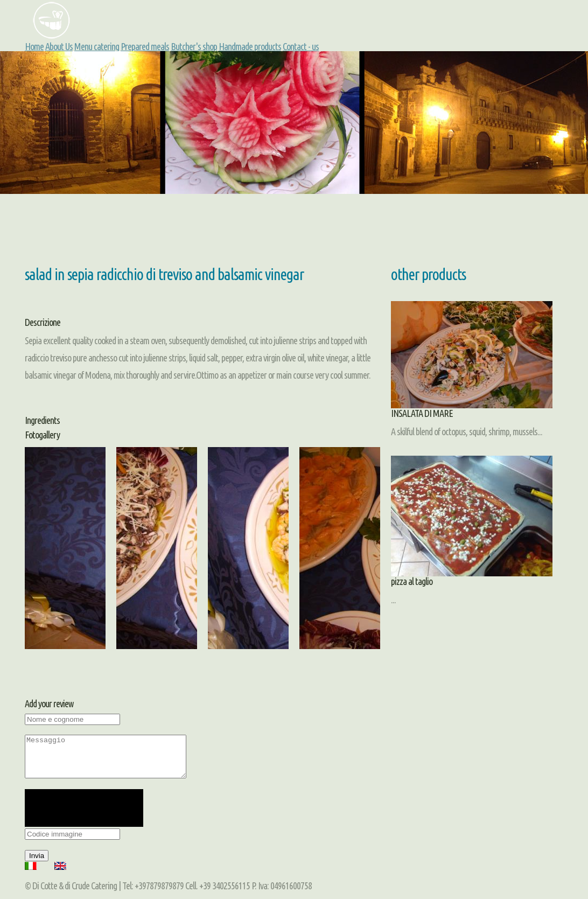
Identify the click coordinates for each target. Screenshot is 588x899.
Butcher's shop (194, 46)
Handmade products (250, 46)
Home (34, 46)
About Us (59, 46)
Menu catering (97, 46)
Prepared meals (145, 46)
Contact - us (301, 46)
